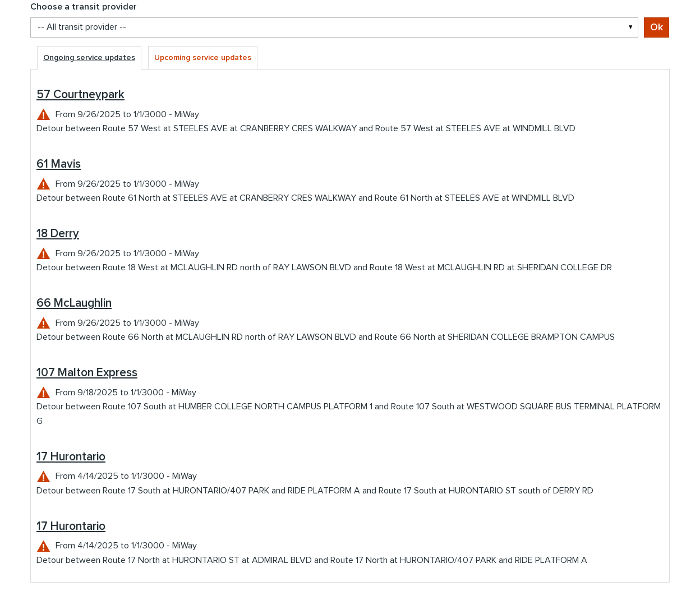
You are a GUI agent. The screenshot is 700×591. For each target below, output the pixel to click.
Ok (657, 27)
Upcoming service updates (203, 58)
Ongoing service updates (89, 58)
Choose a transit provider (84, 7)
